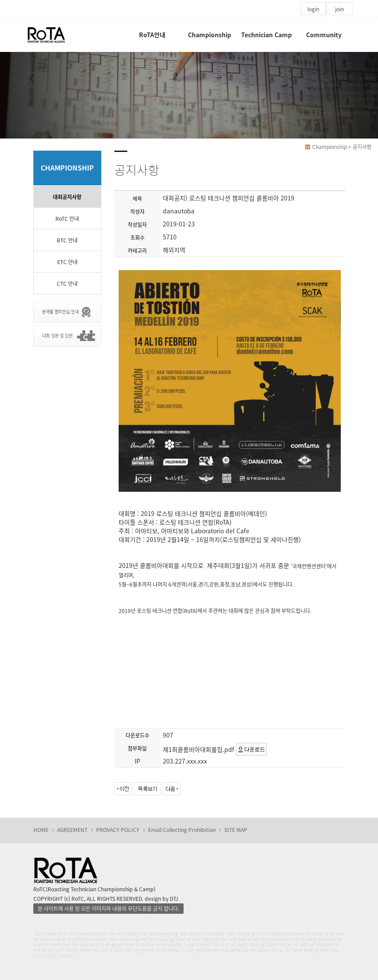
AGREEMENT (72, 830)
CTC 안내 (67, 284)
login (313, 9)
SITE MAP (236, 830)
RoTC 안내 (67, 219)
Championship (210, 35)
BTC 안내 (67, 240)
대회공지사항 (67, 197)
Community (324, 35)
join (339, 9)
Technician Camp (267, 35)
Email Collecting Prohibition (182, 830)
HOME (41, 830)
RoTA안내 (152, 35)
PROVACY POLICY (118, 830)
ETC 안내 (67, 262)
